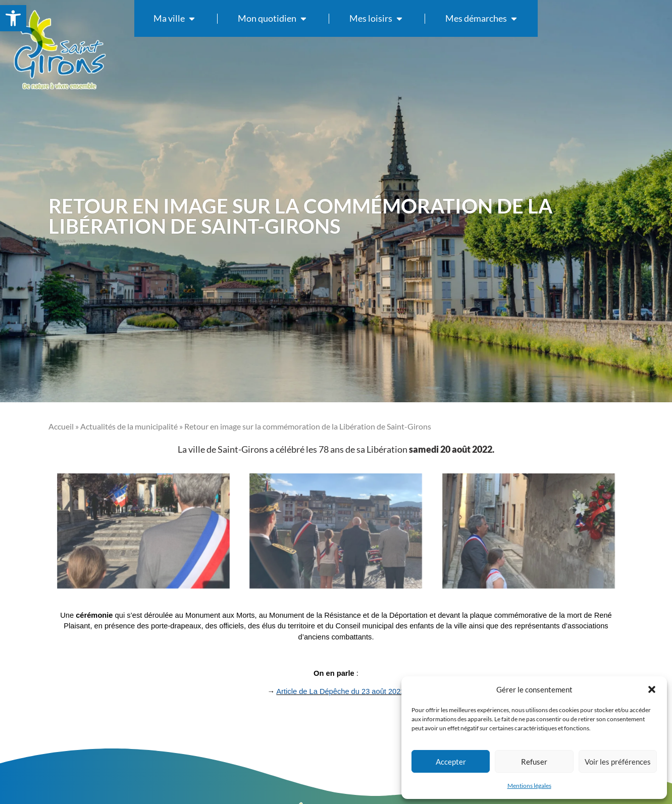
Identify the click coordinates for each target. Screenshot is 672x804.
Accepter (451, 762)
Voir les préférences (618, 762)
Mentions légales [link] (529, 786)
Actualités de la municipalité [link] (129, 426)
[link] (13, 18)
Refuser (534, 762)
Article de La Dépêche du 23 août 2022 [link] (340, 691)
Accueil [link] (61, 426)
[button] (652, 689)
